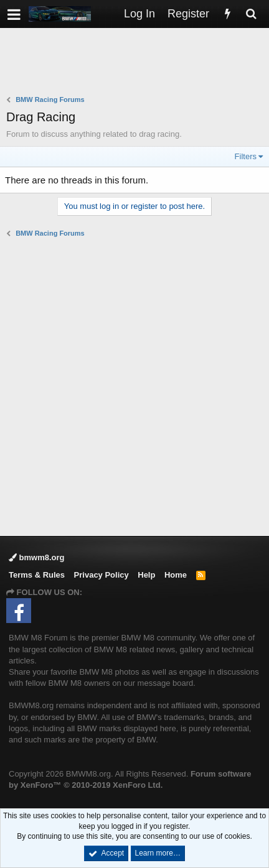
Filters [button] (246, 156)
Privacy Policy (101, 575)
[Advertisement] (138, 63)
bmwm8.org (37, 557)
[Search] (251, 14)
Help (146, 575)
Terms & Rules (37, 575)
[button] (14, 14)
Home (176, 575)
